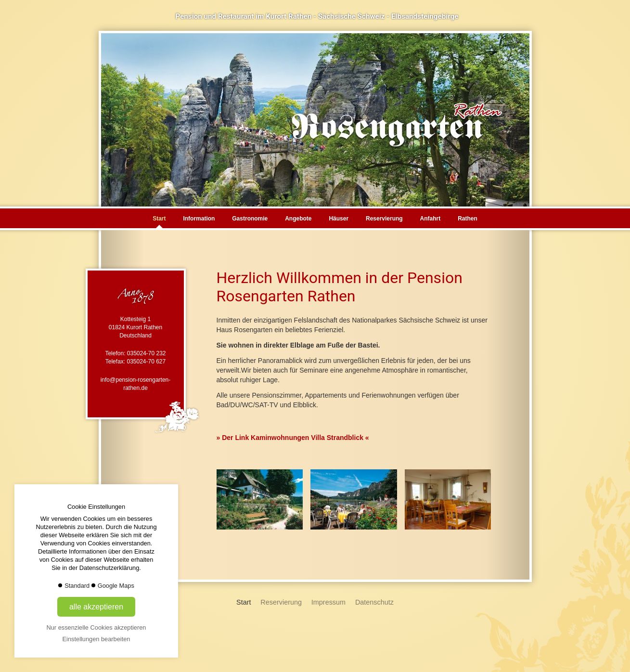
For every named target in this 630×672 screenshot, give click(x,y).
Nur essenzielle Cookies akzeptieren (96, 627)
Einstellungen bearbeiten (96, 639)
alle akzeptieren (96, 607)
